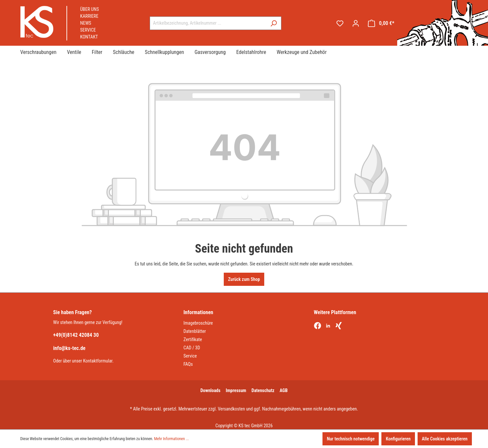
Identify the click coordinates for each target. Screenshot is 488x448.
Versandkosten (231, 409)
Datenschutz (263, 390)
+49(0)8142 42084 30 (76, 335)
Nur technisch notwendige (351, 439)
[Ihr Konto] (356, 23)
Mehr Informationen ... (171, 439)
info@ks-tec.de (69, 348)
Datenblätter (195, 331)
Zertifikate (193, 339)
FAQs (188, 364)
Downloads (210, 390)
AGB (284, 390)
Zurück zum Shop (244, 279)
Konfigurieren (398, 439)
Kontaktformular (98, 361)
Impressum (236, 390)
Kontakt (89, 37)
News (86, 23)
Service (88, 30)
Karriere (89, 16)
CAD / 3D (192, 348)
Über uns (90, 9)
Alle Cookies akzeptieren (445, 439)
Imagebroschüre (198, 323)
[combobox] (208, 23)
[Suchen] (274, 23)
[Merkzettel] (340, 23)
